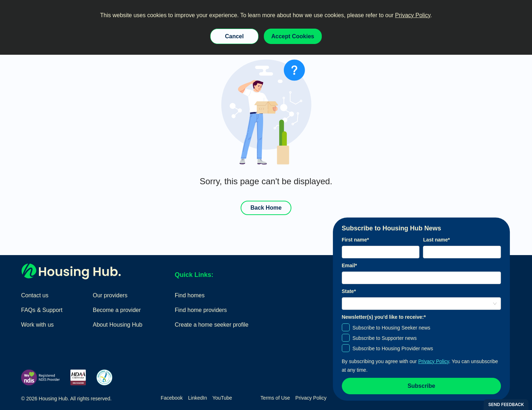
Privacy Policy (413, 15)
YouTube (222, 398)
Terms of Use (275, 398)
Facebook (172, 398)
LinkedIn (198, 398)
